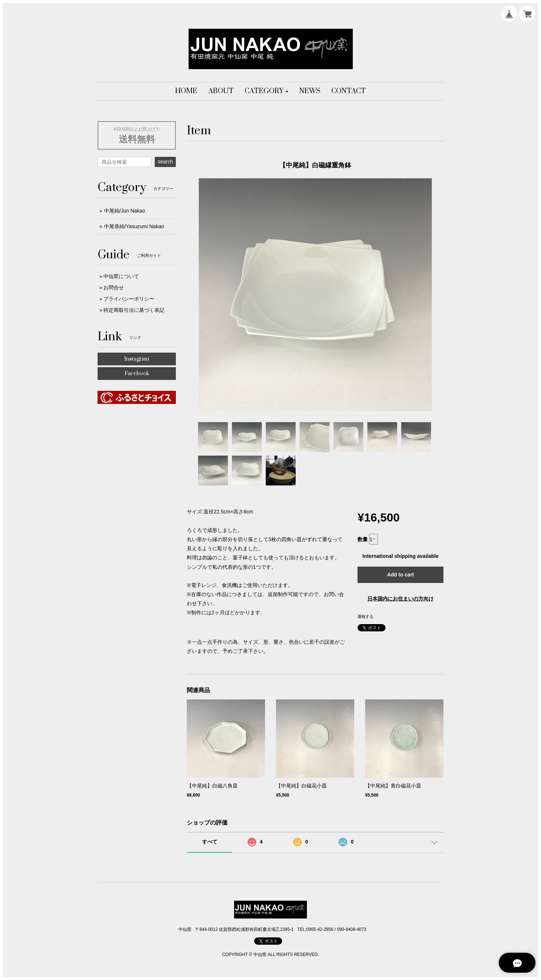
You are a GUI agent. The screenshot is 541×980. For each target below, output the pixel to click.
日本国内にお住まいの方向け (400, 599)
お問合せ (114, 287)
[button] (267, 91)
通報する (366, 616)
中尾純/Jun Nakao (125, 211)
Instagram (137, 359)
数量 (363, 539)
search (165, 162)
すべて (210, 842)
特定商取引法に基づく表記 (134, 310)
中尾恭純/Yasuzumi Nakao (134, 226)
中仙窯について (121, 276)
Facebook (137, 374)
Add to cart (400, 575)
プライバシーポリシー (129, 299)
